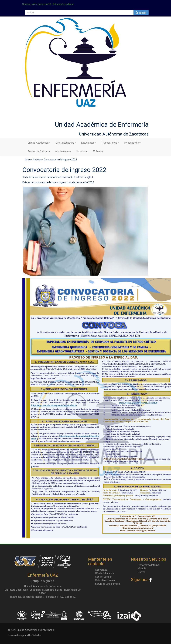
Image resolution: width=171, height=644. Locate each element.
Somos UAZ (29, 4)
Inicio (28, 160)
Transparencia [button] (110, 143)
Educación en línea (63, 4)
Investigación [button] (133, 143)
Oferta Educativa (105, 573)
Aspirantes (101, 570)
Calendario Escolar (105, 580)
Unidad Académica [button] (39, 143)
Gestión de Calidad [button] (39, 151)
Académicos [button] (63, 151)
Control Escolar (103, 577)
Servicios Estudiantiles (107, 584)
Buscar (141, 13)
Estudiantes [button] (89, 143)
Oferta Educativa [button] (66, 143)
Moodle (142, 569)
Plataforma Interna (148, 565)
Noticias (37, 160)
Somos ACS (44, 4)
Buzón (98, 151)
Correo (142, 572)
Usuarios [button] (82, 151)
